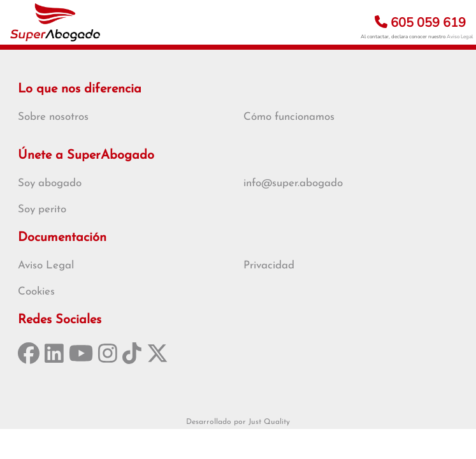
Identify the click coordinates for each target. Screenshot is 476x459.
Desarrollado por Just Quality (238, 422)
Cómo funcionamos (289, 117)
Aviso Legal (460, 37)
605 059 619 (420, 23)
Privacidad (269, 266)
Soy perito (42, 209)
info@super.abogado (293, 183)
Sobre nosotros (53, 117)
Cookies (36, 292)
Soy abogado (50, 183)
